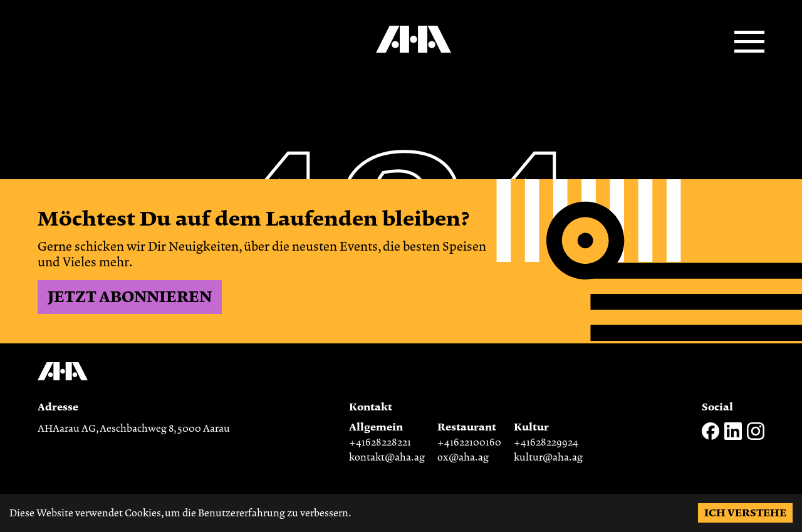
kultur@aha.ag (548, 457)
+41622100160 (469, 442)
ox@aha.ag (463, 457)
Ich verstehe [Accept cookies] (745, 513)
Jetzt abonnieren (130, 297)
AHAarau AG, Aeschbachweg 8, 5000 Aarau (134, 429)
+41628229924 (546, 442)
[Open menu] (749, 43)
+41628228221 (380, 442)
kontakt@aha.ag (387, 457)
